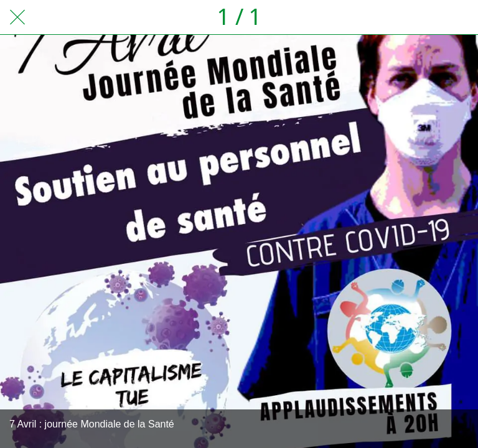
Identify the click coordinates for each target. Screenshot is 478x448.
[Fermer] (17, 17)
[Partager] (428, 17)
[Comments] (461, 17)
